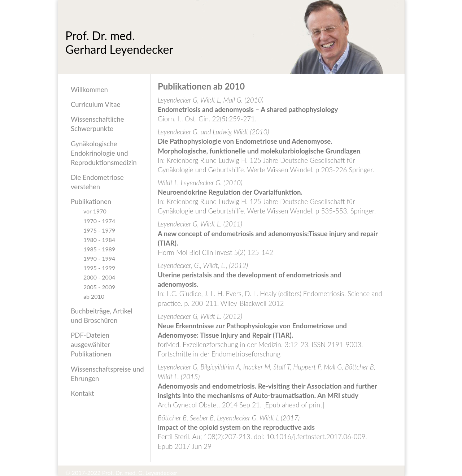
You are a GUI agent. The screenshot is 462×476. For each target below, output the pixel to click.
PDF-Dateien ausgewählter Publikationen (91, 345)
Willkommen (89, 90)
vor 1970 (95, 211)
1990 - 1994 (99, 258)
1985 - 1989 (99, 249)
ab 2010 (94, 296)
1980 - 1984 (99, 239)
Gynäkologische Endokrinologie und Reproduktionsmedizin (104, 153)
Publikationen (91, 202)
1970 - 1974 (99, 221)
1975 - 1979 (99, 230)
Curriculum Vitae (95, 104)
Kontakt (82, 393)
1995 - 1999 (99, 268)
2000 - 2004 (99, 277)
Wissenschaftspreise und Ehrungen (107, 374)
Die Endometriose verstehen (97, 182)
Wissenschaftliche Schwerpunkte (97, 124)
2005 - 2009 (99, 287)
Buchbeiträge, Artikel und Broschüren (102, 316)
